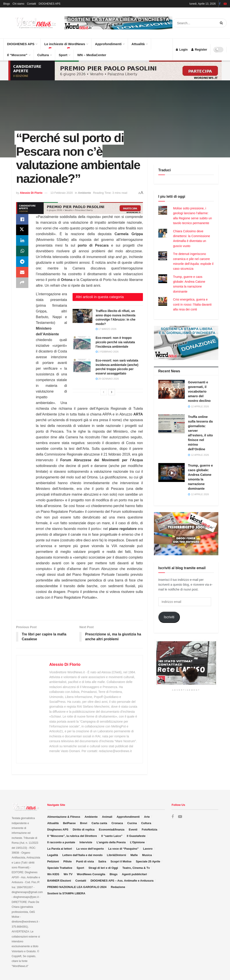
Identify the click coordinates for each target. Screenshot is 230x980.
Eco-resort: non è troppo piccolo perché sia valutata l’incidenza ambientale (115, 342)
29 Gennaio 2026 (107, 379)
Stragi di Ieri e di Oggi (103, 868)
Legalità (53, 855)
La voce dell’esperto (90, 849)
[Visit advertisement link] (118, 23)
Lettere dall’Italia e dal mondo (83, 855)
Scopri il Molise (121, 861)
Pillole (68, 861)
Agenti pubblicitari (134, 874)
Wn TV (68, 874)
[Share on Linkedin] (22, 240)
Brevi (84, 823)
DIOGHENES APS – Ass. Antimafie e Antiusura (122, 881)
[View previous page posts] (104, 392)
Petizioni (53, 861)
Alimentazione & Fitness (64, 817)
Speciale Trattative (60, 868)
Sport (64, 53)
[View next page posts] (112, 392)
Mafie (134, 855)
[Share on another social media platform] (22, 283)
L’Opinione (137, 842)
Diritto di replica (84, 830)
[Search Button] (222, 23)
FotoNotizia (149, 830)
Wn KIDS (53, 874)
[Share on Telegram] (22, 262)
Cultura (45, 53)
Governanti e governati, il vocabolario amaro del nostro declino (199, 391)
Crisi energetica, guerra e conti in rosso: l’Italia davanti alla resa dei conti (192, 304)
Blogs (7, 4)
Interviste (86, 842)
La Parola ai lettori (60, 849)
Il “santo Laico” (112, 836)
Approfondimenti (110, 42)
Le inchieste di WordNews (66, 42)
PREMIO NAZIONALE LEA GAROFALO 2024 (77, 887)
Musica (147, 855)
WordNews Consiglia (91, 874)
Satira (102, 861)
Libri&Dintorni (116, 855)
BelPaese (69, 823)
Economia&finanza (112, 830)
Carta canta (99, 823)
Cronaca (117, 823)
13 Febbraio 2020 (62, 193)
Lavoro (148, 849)
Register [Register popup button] (199, 50)
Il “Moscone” (17, 55)
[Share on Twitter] (22, 230)
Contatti (31, 4)
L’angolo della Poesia (111, 842)
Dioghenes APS (58, 830)
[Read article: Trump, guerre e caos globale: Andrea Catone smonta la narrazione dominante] (172, 472)
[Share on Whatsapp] (22, 251)
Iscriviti (169, 617)
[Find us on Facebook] (173, 817)
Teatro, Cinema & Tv (136, 868)
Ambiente (84, 193)
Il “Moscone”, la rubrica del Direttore (72, 836)
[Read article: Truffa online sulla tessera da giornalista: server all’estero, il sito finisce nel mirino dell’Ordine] (172, 424)
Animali (107, 817)
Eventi (133, 830)
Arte (147, 817)
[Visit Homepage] (31, 23)
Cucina (132, 823)
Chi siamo (18, 4)
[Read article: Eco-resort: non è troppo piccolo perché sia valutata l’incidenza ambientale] (82, 343)
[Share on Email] (22, 272)
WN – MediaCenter (92, 55)
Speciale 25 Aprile (148, 861)
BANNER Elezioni (59, 881)
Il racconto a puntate (61, 842)
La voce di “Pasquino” (123, 849)
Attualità (139, 42)
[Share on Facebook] (22, 219)
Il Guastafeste (136, 836)
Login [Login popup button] (182, 50)
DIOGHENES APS (50, 4)
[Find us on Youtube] (180, 817)
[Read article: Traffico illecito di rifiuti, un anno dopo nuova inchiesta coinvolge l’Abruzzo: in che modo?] (82, 316)
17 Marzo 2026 (106, 329)
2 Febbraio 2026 (107, 352)
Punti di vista (85, 861)
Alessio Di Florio (31, 193)
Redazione (118, 887)
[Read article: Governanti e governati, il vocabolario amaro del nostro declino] (172, 389)
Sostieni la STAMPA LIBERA (66, 893)
